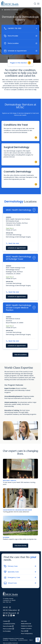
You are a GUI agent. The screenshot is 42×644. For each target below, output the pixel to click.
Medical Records (26, 624)
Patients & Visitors (27, 626)
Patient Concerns (26, 629)
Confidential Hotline (9, 624)
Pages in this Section (20, 63)
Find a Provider (8, 626)
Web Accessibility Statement (10, 643)
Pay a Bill (25, 631)
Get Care (24, 621)
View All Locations (20, 355)
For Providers (7, 631)
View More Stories (20, 546)
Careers (6, 621)
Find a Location (9, 629)
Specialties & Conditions (11, 10)
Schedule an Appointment (17, 248)
